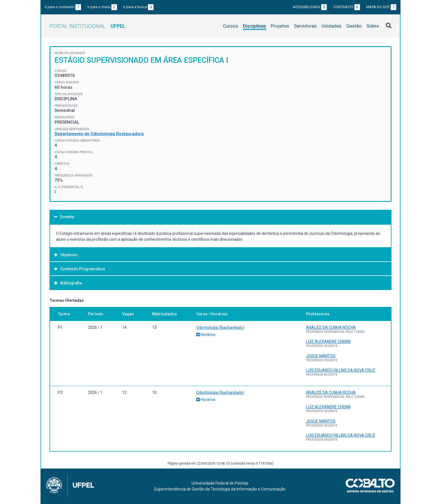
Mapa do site (381, 7)
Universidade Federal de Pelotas (220, 483)
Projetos (280, 26)
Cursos (231, 26)
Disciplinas (255, 26)
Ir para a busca (138, 7)
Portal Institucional (87, 26)
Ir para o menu (102, 7)
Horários (206, 334)
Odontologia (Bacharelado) (220, 327)
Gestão (354, 26)
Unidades (331, 26)
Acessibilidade (310, 7)
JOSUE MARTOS (321, 356)
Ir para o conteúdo (63, 7)
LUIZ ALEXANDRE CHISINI (328, 342)
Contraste (347, 7)
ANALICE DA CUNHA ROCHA (331, 327)
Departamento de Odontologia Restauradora (99, 134)
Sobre (373, 26)
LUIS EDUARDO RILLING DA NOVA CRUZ (341, 370)
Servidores (305, 26)
